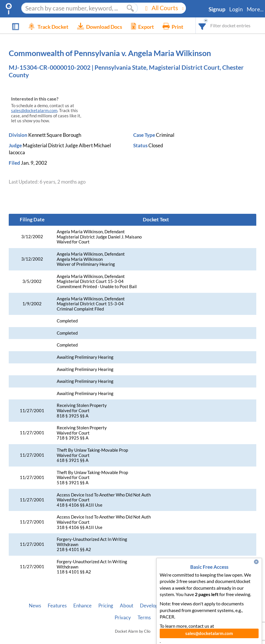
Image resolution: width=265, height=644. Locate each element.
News (35, 606)
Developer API (156, 606)
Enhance (82, 606)
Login (236, 9)
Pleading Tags (222, 606)
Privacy (123, 618)
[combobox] (202, 25)
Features (57, 606)
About (127, 606)
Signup (217, 9)
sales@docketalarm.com (34, 111)
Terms (144, 618)
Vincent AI (189, 606)
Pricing (106, 606)
